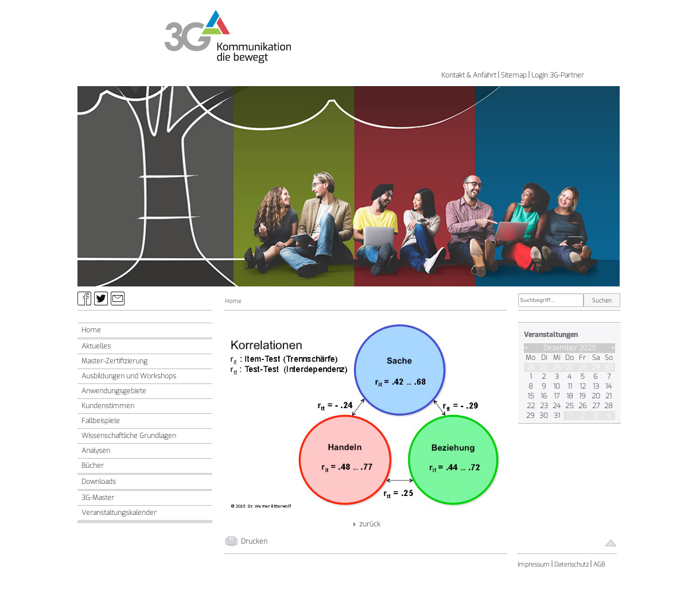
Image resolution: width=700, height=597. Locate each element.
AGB (599, 565)
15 (531, 396)
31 (557, 416)
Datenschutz (571, 565)
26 (557, 367)
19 (582, 396)
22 (531, 406)
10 (557, 386)
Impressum (534, 565)
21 (608, 396)
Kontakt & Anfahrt (469, 75)
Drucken (254, 541)
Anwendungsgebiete (114, 391)
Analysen (96, 451)
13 (596, 386)
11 (570, 386)
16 (544, 396)
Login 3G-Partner (558, 75)
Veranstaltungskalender (119, 513)
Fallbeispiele (101, 421)
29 (596, 367)
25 (544, 367)
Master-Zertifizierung (114, 361)
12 (583, 386)
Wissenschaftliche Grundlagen (129, 436)
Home (91, 330)
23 (544, 406)
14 (608, 386)
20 (596, 396)
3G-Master (98, 498)
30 (608, 367)
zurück (365, 524)
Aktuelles (96, 346)
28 (583, 367)
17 (557, 396)
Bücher (93, 466)
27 (569, 367)
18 (570, 396)
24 (531, 367)
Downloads (99, 482)
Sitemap (514, 75)
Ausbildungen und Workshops (129, 376)
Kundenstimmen (108, 406)
